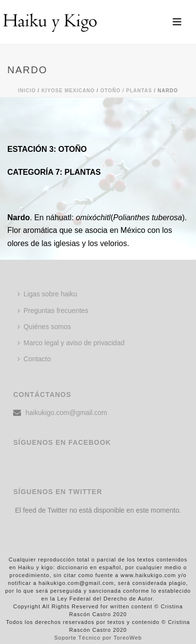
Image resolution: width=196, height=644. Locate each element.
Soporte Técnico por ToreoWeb (98, 638)
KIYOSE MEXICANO (68, 91)
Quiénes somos (44, 327)
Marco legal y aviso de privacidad (71, 343)
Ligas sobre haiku (47, 294)
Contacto (34, 359)
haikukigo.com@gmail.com (66, 413)
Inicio (27, 91)
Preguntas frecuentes (53, 311)
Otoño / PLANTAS (126, 91)
